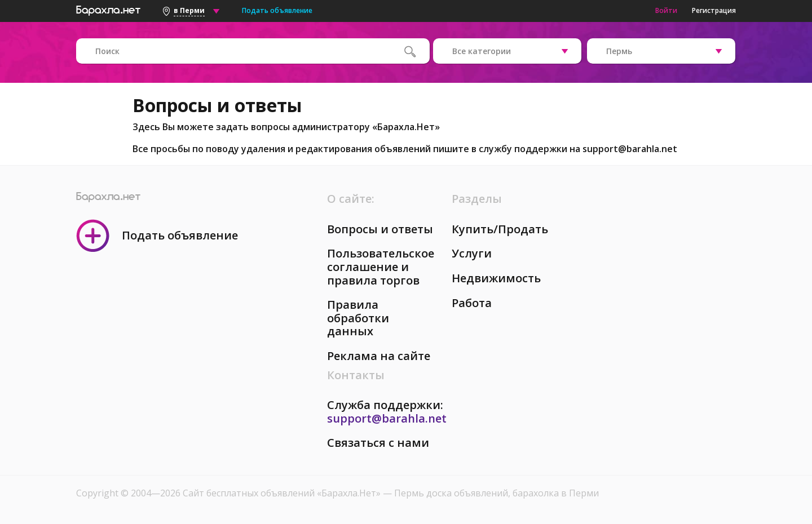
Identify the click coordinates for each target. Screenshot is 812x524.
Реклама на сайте (379, 356)
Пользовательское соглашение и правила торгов (381, 267)
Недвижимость (496, 278)
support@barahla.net (630, 149)
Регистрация (714, 10)
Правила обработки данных (358, 318)
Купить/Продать (500, 229)
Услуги (472, 253)
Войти (666, 10)
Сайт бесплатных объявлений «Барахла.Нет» (283, 493)
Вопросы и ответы (380, 229)
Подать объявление (277, 10)
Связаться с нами (378, 443)
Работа (472, 303)
